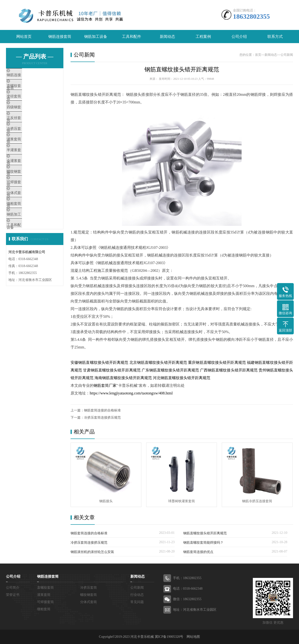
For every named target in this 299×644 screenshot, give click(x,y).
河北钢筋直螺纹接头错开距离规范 (182, 378)
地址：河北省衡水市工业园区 (195, 610)
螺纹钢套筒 (26, 203)
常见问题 (137, 602)
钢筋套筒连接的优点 (198, 552)
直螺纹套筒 (26, 90)
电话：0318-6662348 (188, 589)
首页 (258, 55)
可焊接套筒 (26, 217)
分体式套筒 (26, 231)
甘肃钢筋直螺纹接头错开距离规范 (112, 370)
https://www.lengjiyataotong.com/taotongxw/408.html (131, 393)
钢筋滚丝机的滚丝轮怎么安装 (92, 552)
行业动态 (137, 595)
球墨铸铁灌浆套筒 (182, 501)
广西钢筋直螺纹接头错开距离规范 (229, 370)
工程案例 (203, 37)
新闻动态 (167, 37)
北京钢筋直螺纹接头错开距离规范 (158, 362)
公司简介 (13, 588)
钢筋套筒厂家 (105, 385)
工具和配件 (132, 37)
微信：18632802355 (187, 599)
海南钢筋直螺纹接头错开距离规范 (123, 378)
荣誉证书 (13, 595)
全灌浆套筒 (26, 188)
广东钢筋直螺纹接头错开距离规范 (170, 370)
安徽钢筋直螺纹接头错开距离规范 (100, 362)
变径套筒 (24, 104)
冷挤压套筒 (26, 146)
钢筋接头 (106, 501)
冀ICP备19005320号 (169, 637)
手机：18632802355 (187, 578)
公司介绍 (239, 37)
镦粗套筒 (24, 245)
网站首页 (24, 37)
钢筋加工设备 (96, 37)
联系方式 (275, 37)
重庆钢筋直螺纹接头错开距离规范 (217, 362)
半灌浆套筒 (26, 174)
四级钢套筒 (26, 118)
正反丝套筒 (26, 132)
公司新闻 (287, 55)
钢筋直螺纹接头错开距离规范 (182, 69)
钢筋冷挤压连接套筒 (257, 501)
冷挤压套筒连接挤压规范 (102, 418)
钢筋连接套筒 (60, 37)
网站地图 (193, 637)
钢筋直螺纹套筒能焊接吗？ (203, 543)
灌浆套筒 (24, 160)
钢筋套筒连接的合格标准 (102, 410)
